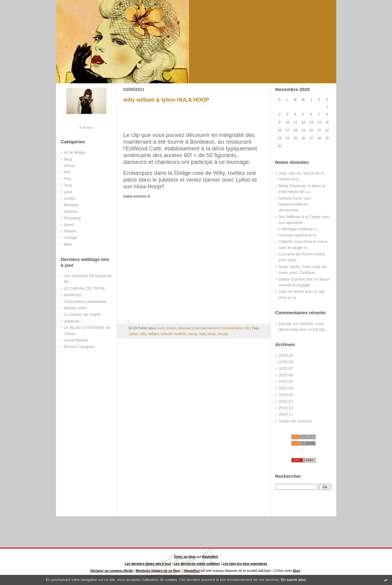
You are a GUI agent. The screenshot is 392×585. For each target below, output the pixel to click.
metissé (180, 334)
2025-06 (286, 375)
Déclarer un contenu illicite (112, 571)
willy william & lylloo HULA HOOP (166, 100)
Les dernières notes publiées (197, 564)
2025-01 (286, 401)
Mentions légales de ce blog (158, 571)
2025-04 (286, 388)
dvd (67, 172)
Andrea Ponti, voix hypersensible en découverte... (295, 204)
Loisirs (70, 198)
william (153, 334)
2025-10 (286, 355)
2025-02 (286, 395)
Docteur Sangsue (79, 347)
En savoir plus (293, 580)
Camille (285, 324)
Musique (72, 205)
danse (69, 166)
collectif (166, 334)
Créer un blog (185, 557)
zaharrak (72, 321)
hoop (211, 334)
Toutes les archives (296, 421)
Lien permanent (206, 328)
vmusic (223, 334)
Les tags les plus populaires (245, 564)
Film (68, 179)
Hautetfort (210, 557)
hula (203, 334)
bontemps (73, 295)
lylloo (134, 334)
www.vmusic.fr (137, 196)
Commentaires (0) (235, 328)
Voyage (71, 238)
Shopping (72, 218)
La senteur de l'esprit (82, 314)
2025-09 (286, 362)
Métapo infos (75, 308)
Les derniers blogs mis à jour (148, 564)
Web (68, 244)
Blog (68, 159)
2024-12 (286, 408)
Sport (69, 225)
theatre (70, 231)
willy (143, 334)
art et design (75, 152)
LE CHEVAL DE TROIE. (85, 288)
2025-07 (286, 369)
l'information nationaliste (85, 302)
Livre (68, 192)
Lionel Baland (76, 340)
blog (296, 571)
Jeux (68, 185)
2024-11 (286, 414)
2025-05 (286, 381)
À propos (86, 127)
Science (71, 211)
